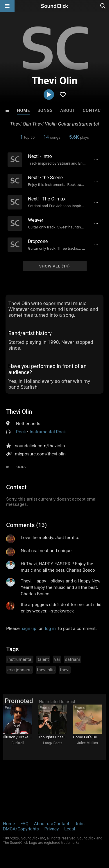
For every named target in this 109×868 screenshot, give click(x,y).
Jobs (80, 824)
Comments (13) (26, 525)
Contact (93, 111)
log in (50, 628)
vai (57, 659)
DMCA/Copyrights (21, 829)
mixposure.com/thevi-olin (40, 454)
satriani (73, 659)
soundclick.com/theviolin (40, 446)
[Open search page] (103, 6)
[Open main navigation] (7, 6)
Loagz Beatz (53, 743)
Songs (45, 111)
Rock (21, 432)
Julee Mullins (88, 743)
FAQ (24, 824)
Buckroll (18, 743)
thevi (65, 670)
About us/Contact (52, 824)
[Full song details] (96, 160)
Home (23, 111)
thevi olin (46, 670)
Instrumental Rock (48, 432)
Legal (70, 829)
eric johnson (19, 670)
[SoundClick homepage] (55, 6)
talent (43, 659)
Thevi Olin (19, 412)
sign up (29, 628)
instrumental (20, 659)
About (68, 111)
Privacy (51, 829)
